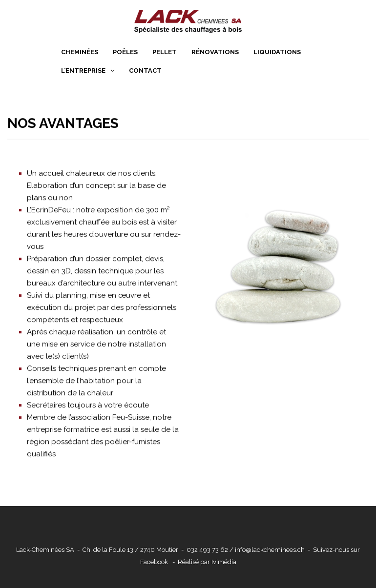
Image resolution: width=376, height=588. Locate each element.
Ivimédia (224, 562)
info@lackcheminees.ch (270, 550)
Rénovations (215, 52)
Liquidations (277, 52)
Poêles (125, 52)
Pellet (165, 52)
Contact (145, 71)
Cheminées (80, 52)
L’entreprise (83, 71)
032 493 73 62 (207, 550)
